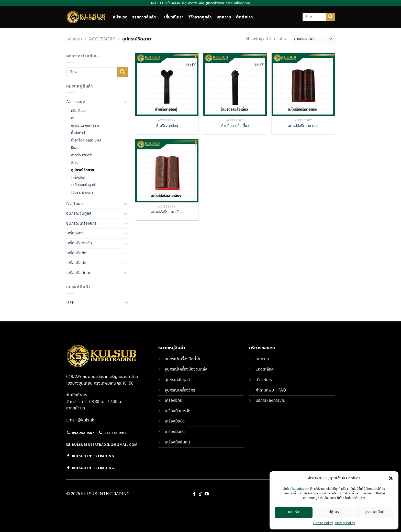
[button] (391, 478)
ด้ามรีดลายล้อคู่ (167, 126)
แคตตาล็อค (265, 369)
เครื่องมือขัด (76, 253)
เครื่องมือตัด (76, 263)
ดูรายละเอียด (375, 512)
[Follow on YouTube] (207, 494)
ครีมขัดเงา (79, 111)
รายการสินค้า (146, 17)
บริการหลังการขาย (270, 400)
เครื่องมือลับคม (79, 273)
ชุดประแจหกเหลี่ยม (85, 126)
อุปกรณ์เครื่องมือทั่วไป (183, 359)
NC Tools (75, 204)
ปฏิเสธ (334, 512)
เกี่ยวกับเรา (174, 17)
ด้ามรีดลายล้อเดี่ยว (235, 126)
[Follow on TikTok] (201, 494)
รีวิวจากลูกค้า (200, 17)
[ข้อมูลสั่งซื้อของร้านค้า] (313, 39)
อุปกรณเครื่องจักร (180, 390)
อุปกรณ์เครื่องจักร (81, 223)
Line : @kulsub (80, 420)
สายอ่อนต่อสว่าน (83, 155)
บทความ (224, 17)
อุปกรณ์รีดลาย (83, 170)
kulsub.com (301, 489)
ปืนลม (75, 148)
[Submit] (330, 17)
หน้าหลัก (74, 39)
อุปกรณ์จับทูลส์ (79, 213)
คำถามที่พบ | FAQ (271, 390)
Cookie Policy (323, 523)
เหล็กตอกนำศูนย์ (83, 185)
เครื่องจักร (75, 233)
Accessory (102, 39)
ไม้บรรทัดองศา (82, 193)
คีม (73, 118)
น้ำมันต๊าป (78, 133)
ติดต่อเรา (244, 17)
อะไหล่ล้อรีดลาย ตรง (303, 126)
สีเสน (75, 163)
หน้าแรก (120, 17)
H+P (70, 302)
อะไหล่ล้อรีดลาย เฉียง (167, 212)
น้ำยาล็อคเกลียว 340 (86, 140)
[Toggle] (126, 102)
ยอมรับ (293, 512)
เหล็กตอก (78, 177)
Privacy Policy (345, 523)
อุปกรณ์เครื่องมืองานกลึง (186, 369)
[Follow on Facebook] (194, 494)
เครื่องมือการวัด (79, 243)
